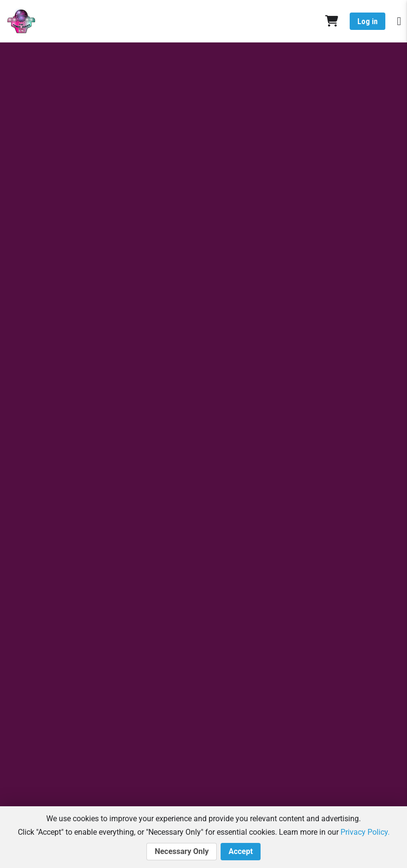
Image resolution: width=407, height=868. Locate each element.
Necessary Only (182, 852)
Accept (240, 852)
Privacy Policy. (365, 832)
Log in (368, 21)
